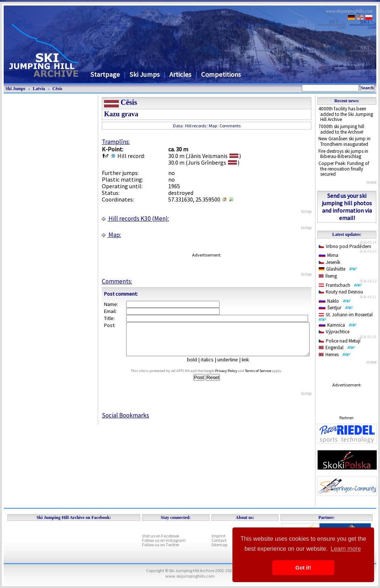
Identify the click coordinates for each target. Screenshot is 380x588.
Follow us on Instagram (164, 540)
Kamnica (338, 325)
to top (306, 211)
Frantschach (340, 285)
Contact (219, 540)
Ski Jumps (145, 74)
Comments (230, 126)
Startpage (105, 74)
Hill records (196, 126)
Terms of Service (265, 377)
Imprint (218, 536)
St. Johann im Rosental (347, 316)
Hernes (335, 355)
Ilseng (328, 276)
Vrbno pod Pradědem (345, 246)
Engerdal (337, 348)
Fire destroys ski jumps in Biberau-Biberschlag (343, 154)
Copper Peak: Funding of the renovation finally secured (344, 169)
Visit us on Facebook (161, 536)
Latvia (39, 89)
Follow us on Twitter (161, 545)
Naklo (335, 301)
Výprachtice (334, 332)
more (371, 182)
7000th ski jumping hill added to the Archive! (341, 129)
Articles (180, 74)
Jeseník (329, 262)
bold (195, 366)
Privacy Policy (233, 377)
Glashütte (338, 269)
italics (210, 366)
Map (213, 126)
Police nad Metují (340, 341)
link (248, 366)
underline (231, 366)
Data (178, 126)
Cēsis (57, 89)
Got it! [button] (303, 568)
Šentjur (336, 308)
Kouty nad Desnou (341, 292)
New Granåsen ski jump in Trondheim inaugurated (344, 141)
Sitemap (219, 545)
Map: (111, 235)
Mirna (329, 255)
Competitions (221, 74)
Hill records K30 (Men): (135, 219)
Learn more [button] (346, 549)
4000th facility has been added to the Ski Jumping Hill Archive (346, 114)
